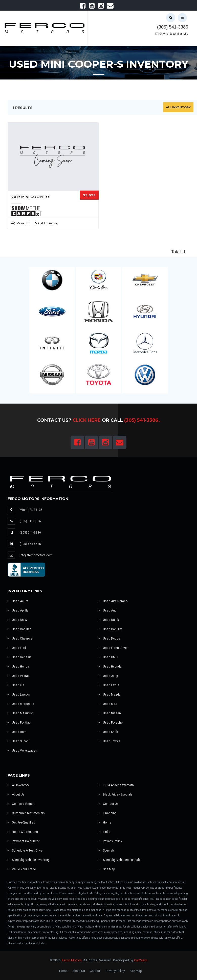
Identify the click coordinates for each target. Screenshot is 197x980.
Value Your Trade (22, 869)
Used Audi (108, 611)
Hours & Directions (23, 832)
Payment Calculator (24, 841)
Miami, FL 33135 (31, 510)
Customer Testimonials (26, 813)
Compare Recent (21, 804)
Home (105, 823)
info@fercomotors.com (36, 555)
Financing (108, 813)
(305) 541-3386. (142, 420)
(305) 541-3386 (173, 27)
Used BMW (17, 620)
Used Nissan (110, 713)
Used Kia (16, 685)
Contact (95, 971)
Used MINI (108, 704)
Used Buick (109, 620)
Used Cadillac (19, 629)
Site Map (107, 869)
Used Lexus (109, 685)
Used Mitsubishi (21, 713)
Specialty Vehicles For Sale (120, 860)
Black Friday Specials (116, 794)
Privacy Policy (110, 841)
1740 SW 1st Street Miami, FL (171, 34)
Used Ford (17, 648)
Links (104, 832)
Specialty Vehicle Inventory (29, 860)
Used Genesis (20, 657)
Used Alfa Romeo (113, 601)
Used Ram (17, 732)
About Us (16, 794)
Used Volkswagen (22, 751)
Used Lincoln (19, 695)
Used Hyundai (111, 667)
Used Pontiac (19, 723)
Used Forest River (113, 648)
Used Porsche (111, 723)
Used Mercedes (21, 704)
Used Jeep (108, 676)
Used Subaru (19, 741)
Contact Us (109, 804)
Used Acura (18, 601)
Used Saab (108, 732)
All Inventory (178, 107)
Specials (107, 851)
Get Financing (48, 223)
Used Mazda (110, 695)
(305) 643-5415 (30, 544)
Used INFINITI (19, 676)
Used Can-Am (110, 629)
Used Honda (18, 667)
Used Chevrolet (20, 639)
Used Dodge (109, 639)
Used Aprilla (18, 611)
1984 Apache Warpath (116, 785)
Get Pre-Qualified (21, 823)
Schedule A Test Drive (25, 851)
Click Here (87, 420)
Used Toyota (110, 741)
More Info (24, 223)
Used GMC (108, 657)
